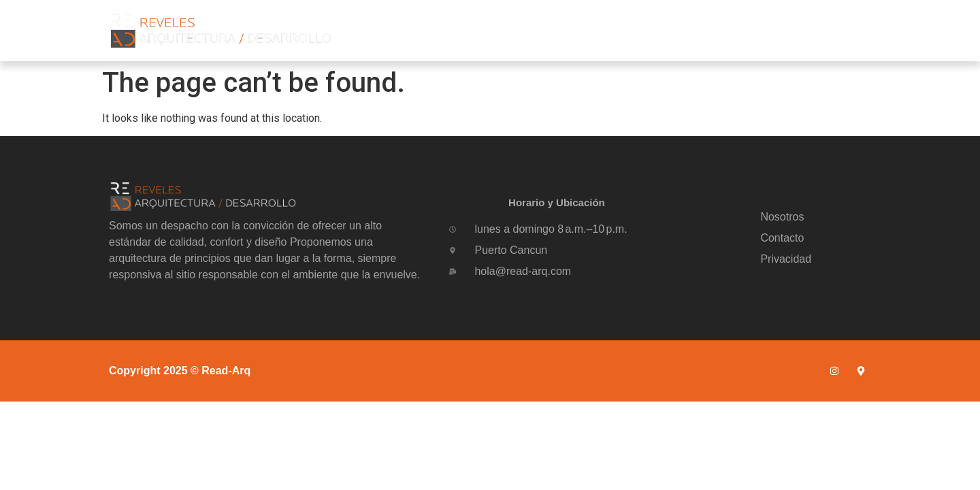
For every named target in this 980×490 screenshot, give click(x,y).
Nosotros (668, 30)
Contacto (820, 30)
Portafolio (744, 30)
